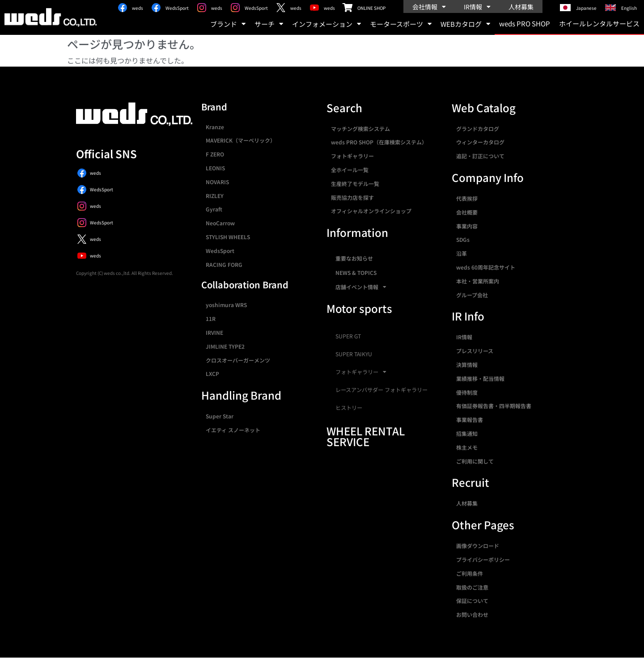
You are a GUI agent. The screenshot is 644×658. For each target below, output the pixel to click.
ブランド (228, 24)
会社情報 (429, 7)
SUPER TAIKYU (354, 354)
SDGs (463, 239)
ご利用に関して (475, 461)
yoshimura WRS (226, 305)
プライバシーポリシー (483, 559)
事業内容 (467, 226)
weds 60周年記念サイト (486, 267)
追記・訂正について (480, 156)
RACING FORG (224, 264)
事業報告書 (470, 420)
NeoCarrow (220, 223)
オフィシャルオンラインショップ (371, 211)
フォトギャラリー (352, 156)
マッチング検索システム (360, 129)
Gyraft (214, 209)
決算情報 (467, 365)
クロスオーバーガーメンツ (238, 360)
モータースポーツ (401, 24)
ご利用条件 (470, 573)
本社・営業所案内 (478, 281)
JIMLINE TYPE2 (225, 346)
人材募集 (521, 7)
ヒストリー (349, 408)
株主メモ (467, 447)
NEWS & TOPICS (356, 272)
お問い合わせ (472, 614)
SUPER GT (348, 336)
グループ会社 (472, 295)
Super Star (220, 416)
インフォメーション (326, 24)
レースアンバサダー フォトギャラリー (381, 390)
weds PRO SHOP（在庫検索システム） (379, 142)
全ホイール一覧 (350, 170)
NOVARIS (217, 182)
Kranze (215, 127)
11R (211, 318)
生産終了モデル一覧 (355, 183)
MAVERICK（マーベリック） (241, 140)
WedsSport (220, 251)
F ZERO (215, 154)
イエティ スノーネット (233, 430)
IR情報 (477, 7)
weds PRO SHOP (525, 23)
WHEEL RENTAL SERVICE (366, 436)
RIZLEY (215, 196)
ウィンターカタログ (480, 142)
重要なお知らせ (354, 258)
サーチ (269, 24)
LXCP (212, 373)
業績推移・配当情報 (480, 378)
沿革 (462, 253)
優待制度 (467, 392)
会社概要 (467, 212)
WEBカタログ (465, 24)
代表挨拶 (467, 198)
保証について (472, 601)
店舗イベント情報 (361, 287)
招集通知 (467, 433)
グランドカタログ (478, 129)
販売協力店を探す (352, 197)
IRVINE (214, 332)
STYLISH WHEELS (228, 237)
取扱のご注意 (472, 587)
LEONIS (215, 168)
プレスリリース (475, 351)
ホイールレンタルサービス (599, 23)
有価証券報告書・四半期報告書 (494, 406)
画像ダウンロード (478, 546)
